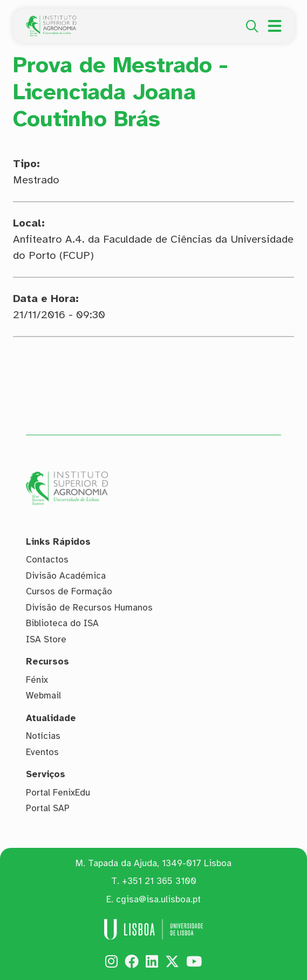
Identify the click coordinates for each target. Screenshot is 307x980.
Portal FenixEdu (58, 793)
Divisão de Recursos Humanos (89, 608)
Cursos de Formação (69, 591)
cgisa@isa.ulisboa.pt (158, 899)
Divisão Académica (66, 576)
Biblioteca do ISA (62, 623)
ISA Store (46, 639)
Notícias (43, 736)
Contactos (47, 560)
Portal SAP (48, 808)
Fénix (37, 680)
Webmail (43, 695)
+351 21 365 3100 (159, 881)
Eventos (42, 752)
